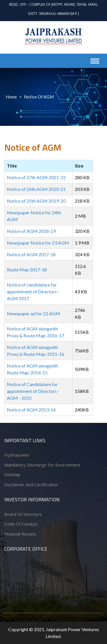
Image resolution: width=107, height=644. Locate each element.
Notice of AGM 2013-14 (31, 410)
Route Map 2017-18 (27, 269)
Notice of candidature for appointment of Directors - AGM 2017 (33, 291)
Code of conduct (21, 524)
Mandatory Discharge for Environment (42, 465)
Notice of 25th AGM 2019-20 (36, 201)
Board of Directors (23, 514)
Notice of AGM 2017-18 (31, 254)
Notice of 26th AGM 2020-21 (36, 189)
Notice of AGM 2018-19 (31, 231)
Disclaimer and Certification (31, 484)
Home (11, 97)
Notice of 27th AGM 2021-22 (36, 177)
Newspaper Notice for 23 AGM (38, 243)
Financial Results (20, 534)
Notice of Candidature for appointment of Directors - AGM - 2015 (33, 391)
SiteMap (12, 475)
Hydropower (17, 455)
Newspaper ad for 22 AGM (34, 313)
